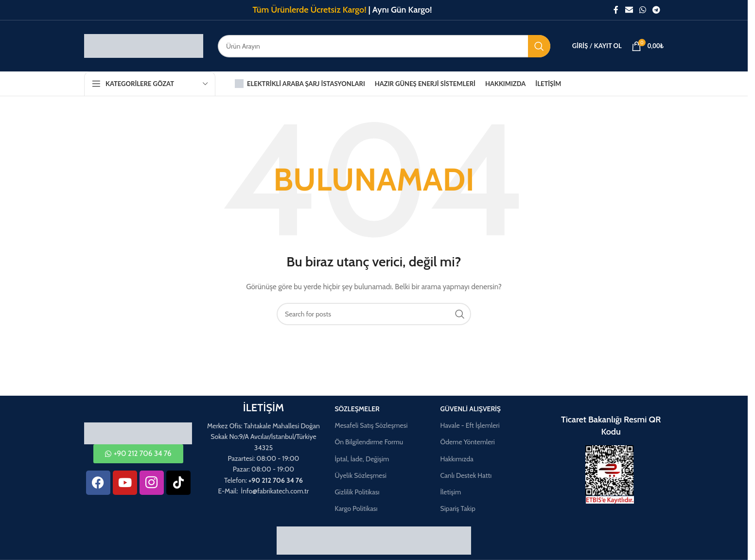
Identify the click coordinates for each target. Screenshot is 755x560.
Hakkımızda (457, 459)
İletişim (450, 492)
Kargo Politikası (356, 508)
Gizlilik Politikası (357, 492)
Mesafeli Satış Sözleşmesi (371, 425)
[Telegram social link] (657, 10)
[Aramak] (384, 46)
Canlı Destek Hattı (466, 475)
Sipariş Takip (457, 508)
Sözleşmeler (357, 409)
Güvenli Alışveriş (470, 409)
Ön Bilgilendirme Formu (369, 442)
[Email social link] (629, 10)
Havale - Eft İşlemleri (470, 425)
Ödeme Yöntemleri (467, 442)
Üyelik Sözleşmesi (360, 475)
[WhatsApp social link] (642, 10)
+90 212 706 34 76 (276, 480)
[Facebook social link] (616, 10)
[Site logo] (144, 45)
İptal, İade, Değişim (362, 459)
